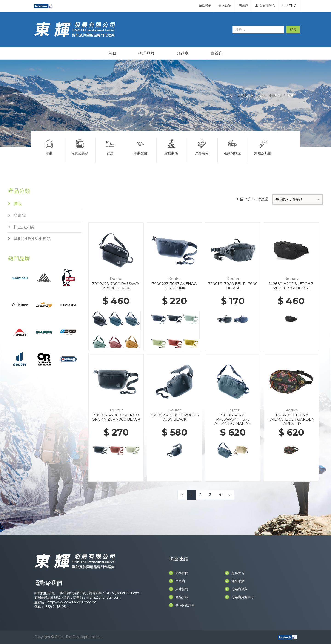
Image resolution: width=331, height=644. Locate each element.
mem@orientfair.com (103, 598)
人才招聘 (179, 589)
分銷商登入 (265, 6)
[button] (298, 199)
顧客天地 (235, 573)
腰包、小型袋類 (270, 95)
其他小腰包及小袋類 (29, 239)
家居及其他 (263, 147)
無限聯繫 (235, 581)
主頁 (229, 95)
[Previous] (182, 495)
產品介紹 (179, 597)
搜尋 (293, 29)
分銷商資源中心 (240, 597)
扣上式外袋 (21, 227)
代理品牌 (146, 53)
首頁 (112, 53)
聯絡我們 (205, 6)
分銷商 (183, 53)
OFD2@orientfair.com (123, 593)
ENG (292, 6)
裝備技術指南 (182, 605)
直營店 (217, 53)
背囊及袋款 (245, 95)
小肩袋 (17, 215)
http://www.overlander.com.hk (72, 602)
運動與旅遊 (232, 147)
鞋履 (110, 147)
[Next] (230, 495)
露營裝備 (171, 147)
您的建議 (225, 6)
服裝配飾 (141, 147)
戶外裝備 (202, 147)
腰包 (290, 95)
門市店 (243, 6)
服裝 (49, 147)
